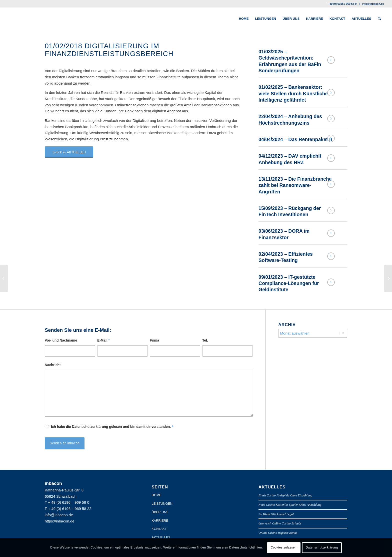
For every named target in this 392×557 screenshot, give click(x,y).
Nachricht (53, 365)
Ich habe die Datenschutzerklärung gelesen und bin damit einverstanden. (112, 427)
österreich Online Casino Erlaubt (280, 523)
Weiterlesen (331, 60)
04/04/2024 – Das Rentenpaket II (295, 139)
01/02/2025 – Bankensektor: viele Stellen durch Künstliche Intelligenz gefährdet (293, 93)
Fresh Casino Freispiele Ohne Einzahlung (285, 495)
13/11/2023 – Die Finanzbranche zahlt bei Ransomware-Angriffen (295, 185)
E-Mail (103, 340)
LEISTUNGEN (162, 504)
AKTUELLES (161, 537)
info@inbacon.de (373, 4)
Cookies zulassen (284, 547)
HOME (157, 495)
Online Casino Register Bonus (278, 533)
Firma (154, 340)
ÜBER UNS (160, 512)
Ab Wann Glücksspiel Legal (276, 514)
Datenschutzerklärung (322, 547)
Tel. (205, 340)
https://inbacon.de (59, 521)
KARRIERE (160, 521)
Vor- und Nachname (61, 340)
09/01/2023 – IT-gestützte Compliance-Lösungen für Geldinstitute (289, 283)
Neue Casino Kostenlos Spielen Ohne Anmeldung (290, 505)
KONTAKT (159, 529)
